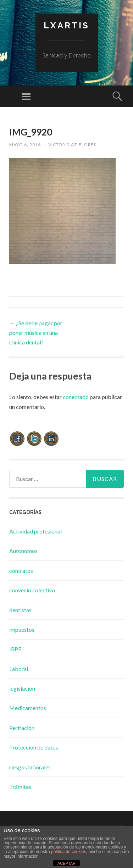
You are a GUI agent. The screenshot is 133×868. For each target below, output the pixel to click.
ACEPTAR (66, 863)
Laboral (19, 669)
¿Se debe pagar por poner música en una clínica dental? (36, 333)
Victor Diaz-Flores (72, 145)
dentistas (20, 610)
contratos (21, 571)
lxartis (66, 25)
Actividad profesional (35, 531)
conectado (76, 397)
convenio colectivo (32, 590)
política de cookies (69, 852)
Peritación (22, 728)
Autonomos (23, 551)
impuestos (22, 629)
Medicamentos (28, 708)
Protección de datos (34, 747)
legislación (22, 688)
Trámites (20, 787)
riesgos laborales (30, 767)
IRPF (15, 649)
